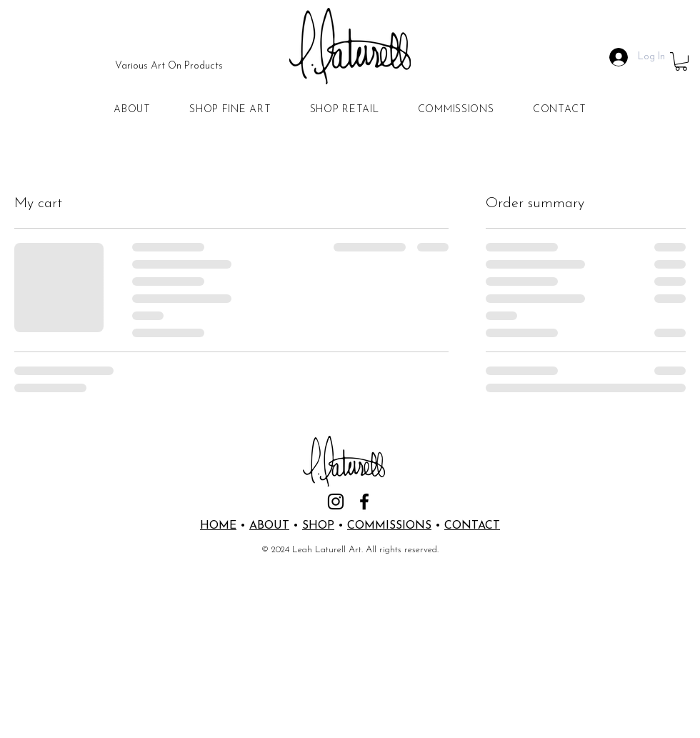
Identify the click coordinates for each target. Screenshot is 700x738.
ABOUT (269, 526)
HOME (218, 526)
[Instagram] (336, 502)
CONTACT (472, 526)
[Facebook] (364, 502)
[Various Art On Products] (169, 66)
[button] (681, 61)
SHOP (318, 526)
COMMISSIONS (389, 526)
